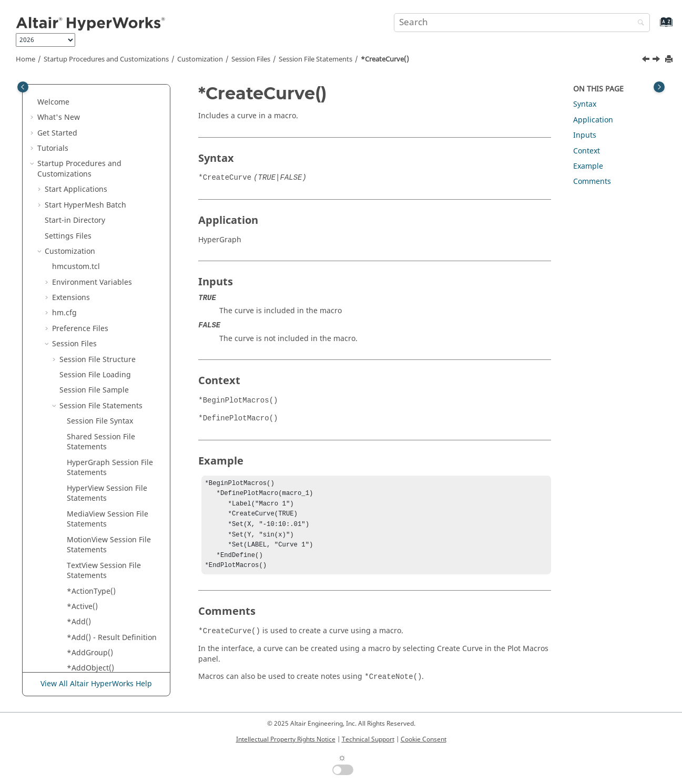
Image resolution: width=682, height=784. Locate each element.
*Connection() (92, 136)
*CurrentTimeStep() (102, 321)
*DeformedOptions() (103, 491)
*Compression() (95, 120)
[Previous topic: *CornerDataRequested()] (647, 60)
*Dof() (78, 615)
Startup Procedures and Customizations (106, 59)
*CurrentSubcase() (100, 306)
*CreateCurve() (385, 59)
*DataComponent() (100, 414)
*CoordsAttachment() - (107, 156)
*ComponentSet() (98, 105)
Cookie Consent (424, 739)
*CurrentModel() (96, 275)
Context (587, 151)
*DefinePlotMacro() (101, 460)
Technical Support (368, 739)
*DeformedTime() (98, 506)
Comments (592, 182)
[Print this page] (670, 60)
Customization (200, 59)
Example (588, 166)
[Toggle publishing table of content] (23, 87)
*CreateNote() (92, 234)
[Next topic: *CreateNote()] (657, 60)
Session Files (251, 59)
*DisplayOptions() (99, 599)
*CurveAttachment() (103, 337)
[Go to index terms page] (655, 27)
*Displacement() (96, 568)
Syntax (585, 104)
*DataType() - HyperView (110, 444)
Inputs (585, 135)
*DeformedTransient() (106, 522)
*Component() (92, 89)
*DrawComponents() (103, 630)
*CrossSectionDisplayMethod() (114, 254)
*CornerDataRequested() (111, 203)
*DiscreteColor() (95, 553)
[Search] (638, 23)
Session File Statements (315, 59)
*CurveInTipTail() (97, 352)
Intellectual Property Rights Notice (286, 739)
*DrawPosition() (95, 661)
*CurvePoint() (91, 367)
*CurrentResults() (98, 290)
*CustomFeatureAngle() (109, 398)
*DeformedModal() (100, 475)
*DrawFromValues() (101, 645)
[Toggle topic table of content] (659, 87)
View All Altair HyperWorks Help (96, 684)
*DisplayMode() (95, 584)
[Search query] (522, 23)
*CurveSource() (94, 383)
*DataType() (88, 429)
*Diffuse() (84, 537)
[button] (63, 89)
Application (593, 120)
